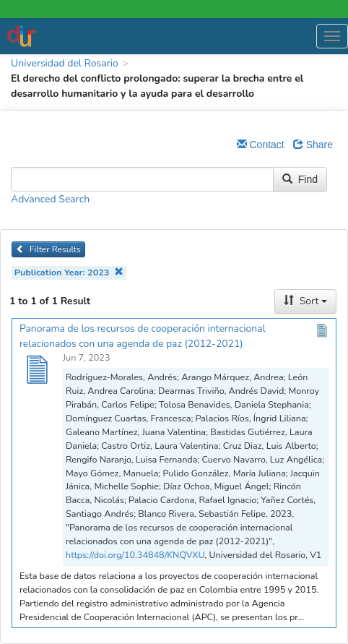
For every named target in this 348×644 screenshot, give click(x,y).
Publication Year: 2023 (69, 272)
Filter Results (48, 249)
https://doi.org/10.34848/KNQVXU (135, 555)
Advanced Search (50, 199)
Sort (305, 301)
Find (300, 179)
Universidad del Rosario (65, 63)
